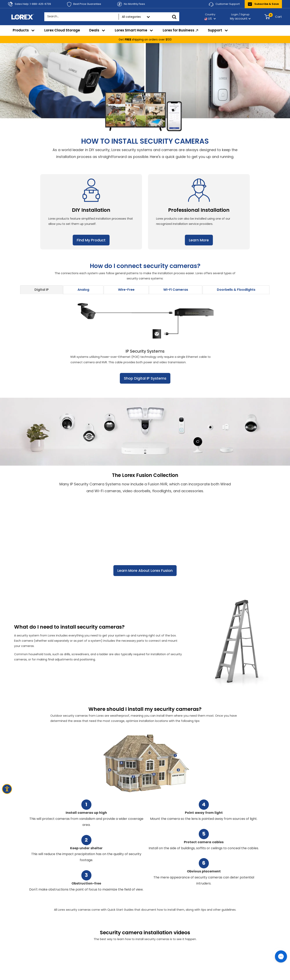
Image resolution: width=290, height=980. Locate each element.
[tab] (41, 290)
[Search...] (74, 17)
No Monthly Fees (131, 4)
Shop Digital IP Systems (145, 378)
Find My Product (91, 240)
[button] (41, 290)
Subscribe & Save (263, 4)
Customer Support (224, 4)
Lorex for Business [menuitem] (181, 30)
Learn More (199, 240)
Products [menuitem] (24, 30)
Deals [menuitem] (97, 30)
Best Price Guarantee (84, 4)
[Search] (174, 17)
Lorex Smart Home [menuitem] (134, 30)
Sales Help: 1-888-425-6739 (30, 4)
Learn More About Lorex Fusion (145, 570)
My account (240, 18)
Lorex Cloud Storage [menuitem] (62, 30)
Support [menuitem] (218, 30)
